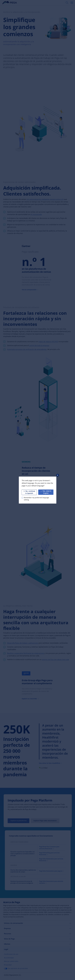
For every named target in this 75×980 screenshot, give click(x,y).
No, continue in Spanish (29, 492)
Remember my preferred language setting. (36, 499)
